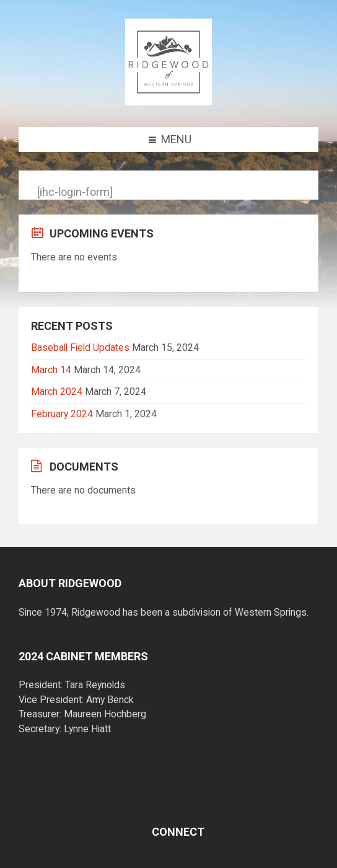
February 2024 (62, 414)
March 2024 (57, 392)
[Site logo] (168, 101)
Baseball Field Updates (80, 348)
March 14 (51, 370)
